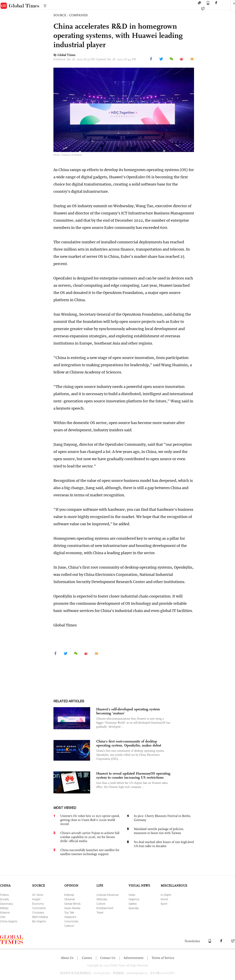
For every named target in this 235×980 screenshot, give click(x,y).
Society (4, 899)
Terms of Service (163, 958)
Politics (4, 895)
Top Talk (69, 912)
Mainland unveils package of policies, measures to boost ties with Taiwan (159, 831)
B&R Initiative (40, 917)
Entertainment (105, 908)
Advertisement (133, 958)
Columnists (71, 921)
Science (5, 912)
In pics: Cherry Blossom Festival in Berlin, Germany (162, 818)
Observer (70, 899)
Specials (134, 908)
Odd (3, 917)
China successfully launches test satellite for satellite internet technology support (90, 852)
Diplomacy (6, 904)
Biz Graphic (39, 921)
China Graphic (9, 921)
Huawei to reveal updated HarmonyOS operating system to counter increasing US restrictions (133, 775)
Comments (39, 908)
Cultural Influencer (107, 895)
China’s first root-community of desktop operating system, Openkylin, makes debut (129, 743)
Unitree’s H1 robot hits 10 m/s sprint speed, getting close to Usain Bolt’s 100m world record (90, 820)
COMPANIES (78, 15)
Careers (87, 958)
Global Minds (72, 904)
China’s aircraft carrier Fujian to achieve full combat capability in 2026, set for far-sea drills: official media (90, 837)
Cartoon (69, 926)
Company (38, 912)
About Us (67, 958)
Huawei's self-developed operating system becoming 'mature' (128, 711)
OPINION (71, 886)
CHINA (5, 886)
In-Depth (166, 895)
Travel (100, 912)
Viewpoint (70, 917)
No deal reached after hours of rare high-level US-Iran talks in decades (164, 844)
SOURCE (60, 15)
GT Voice (38, 895)
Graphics (134, 899)
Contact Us (108, 958)
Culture (101, 904)
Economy (38, 904)
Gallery (133, 904)
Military (4, 908)
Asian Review (72, 908)
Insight (36, 899)
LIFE (100, 886)
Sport (164, 904)
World (164, 899)
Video (132, 895)
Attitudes (102, 899)
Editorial (69, 895)
